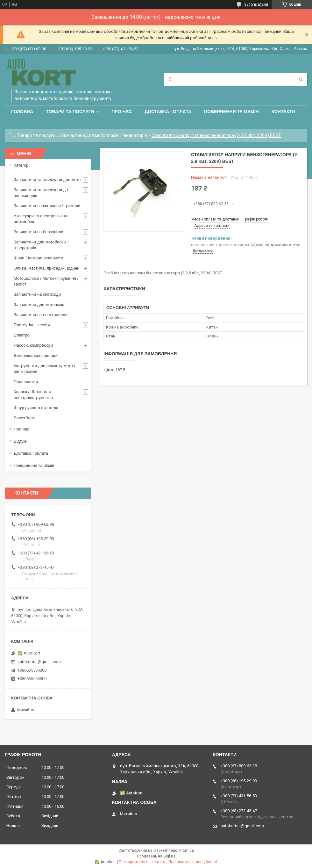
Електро (22, 335)
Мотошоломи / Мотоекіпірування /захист (46, 281)
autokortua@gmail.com (39, 662)
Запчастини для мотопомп (39, 304)
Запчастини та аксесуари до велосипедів (41, 193)
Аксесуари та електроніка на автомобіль (41, 219)
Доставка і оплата (168, 112)
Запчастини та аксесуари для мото (47, 180)
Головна (22, 112)
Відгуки (21, 441)
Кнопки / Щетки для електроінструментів (33, 395)
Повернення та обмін (231, 112)
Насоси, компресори (33, 345)
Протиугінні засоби (32, 325)
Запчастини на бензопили (39, 232)
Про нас (122, 112)
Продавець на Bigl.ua (156, 856)
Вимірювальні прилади (36, 355)
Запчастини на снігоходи (37, 294)
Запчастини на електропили (41, 315)
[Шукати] (301, 79)
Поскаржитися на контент (142, 862)
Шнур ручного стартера (36, 408)
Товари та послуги (70, 112)
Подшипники (26, 382)
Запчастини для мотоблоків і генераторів (104, 135)
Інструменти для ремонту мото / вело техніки (44, 369)
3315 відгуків (256, 4)
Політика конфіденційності (193, 862)
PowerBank (24, 418)
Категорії (22, 165)
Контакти (284, 112)
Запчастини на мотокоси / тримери (47, 206)
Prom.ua (187, 850)
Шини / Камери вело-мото (38, 258)
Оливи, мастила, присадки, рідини (47, 268)
